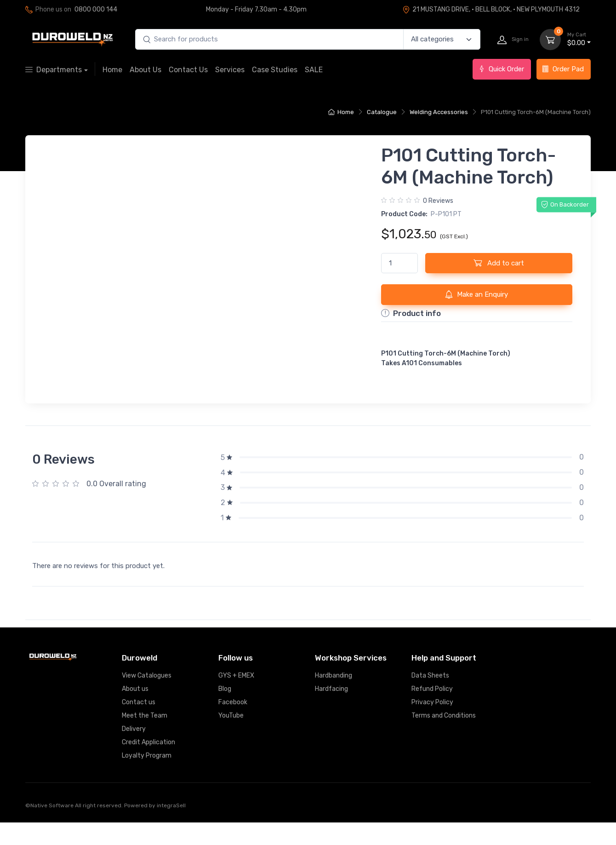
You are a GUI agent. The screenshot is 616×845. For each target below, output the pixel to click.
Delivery (134, 751)
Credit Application (148, 765)
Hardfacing (331, 711)
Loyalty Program (147, 778)
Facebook (233, 725)
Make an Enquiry (476, 294)
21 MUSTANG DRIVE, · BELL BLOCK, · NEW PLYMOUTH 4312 (491, 9)
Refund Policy (432, 711)
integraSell (171, 828)
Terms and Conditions (444, 738)
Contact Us (188, 70)
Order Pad (563, 69)
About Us (145, 70)
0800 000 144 (96, 9)
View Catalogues (147, 698)
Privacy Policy (432, 725)
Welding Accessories (439, 112)
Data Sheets (430, 698)
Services (230, 70)
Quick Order (501, 69)
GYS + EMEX (236, 698)
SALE (314, 70)
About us (135, 711)
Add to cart (499, 263)
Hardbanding (334, 698)
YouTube (231, 738)
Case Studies (275, 70)
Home (112, 70)
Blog (225, 711)
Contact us (139, 725)
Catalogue (382, 112)
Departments (54, 70)
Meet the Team (145, 738)
